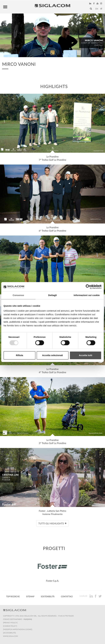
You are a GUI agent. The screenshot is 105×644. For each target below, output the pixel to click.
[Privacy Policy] (10, 623)
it (101, 9)
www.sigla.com (11, 636)
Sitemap (30, 597)
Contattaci (67, 597)
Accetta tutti (86, 355)
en (97, 9)
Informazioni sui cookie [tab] (87, 295)
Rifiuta (19, 355)
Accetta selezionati (52, 355)
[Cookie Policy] (10, 626)
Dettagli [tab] (52, 295)
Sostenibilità (48, 597)
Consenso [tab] (18, 295)
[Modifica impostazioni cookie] (18, 629)
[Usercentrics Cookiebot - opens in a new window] (88, 287)
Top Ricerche (13, 597)
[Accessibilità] (9, 633)
